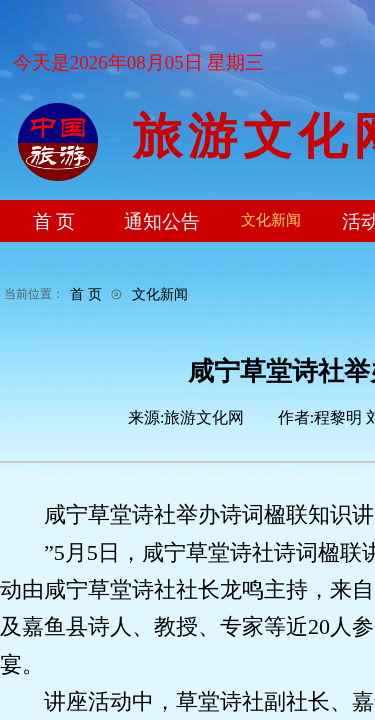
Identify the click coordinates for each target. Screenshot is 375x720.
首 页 (86, 294)
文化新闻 (160, 294)
